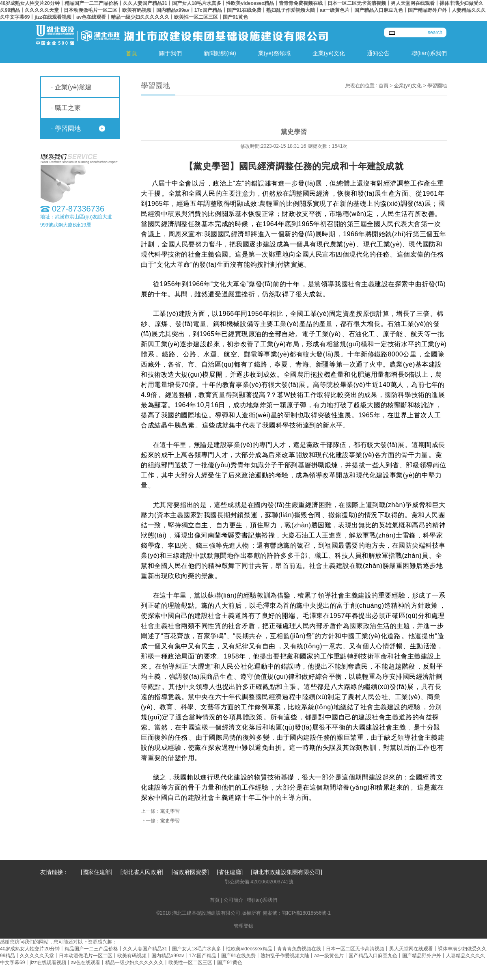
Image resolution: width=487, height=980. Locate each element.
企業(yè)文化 (329, 53)
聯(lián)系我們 (429, 53)
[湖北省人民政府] (142, 872)
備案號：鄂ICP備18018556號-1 (297, 913)
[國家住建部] (97, 872)
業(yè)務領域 (274, 53)
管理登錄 (243, 926)
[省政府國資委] (190, 872)
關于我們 (170, 53)
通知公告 (378, 53)
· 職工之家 (66, 108)
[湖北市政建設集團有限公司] (287, 872)
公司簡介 (233, 900)
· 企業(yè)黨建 (71, 87)
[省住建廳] (230, 872)
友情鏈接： (54, 872)
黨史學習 (170, 811)
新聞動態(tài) (220, 53)
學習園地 (437, 86)
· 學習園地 (66, 128)
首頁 (131, 53)
